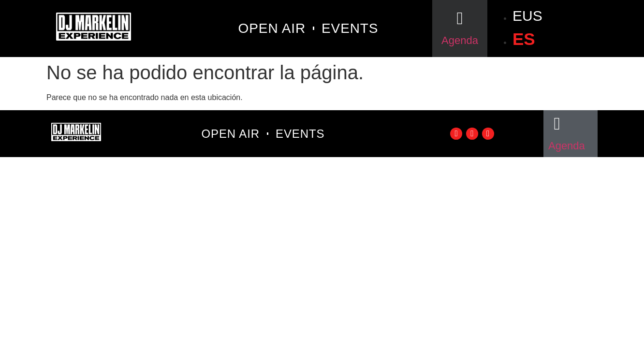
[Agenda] (460, 18)
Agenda (460, 40)
